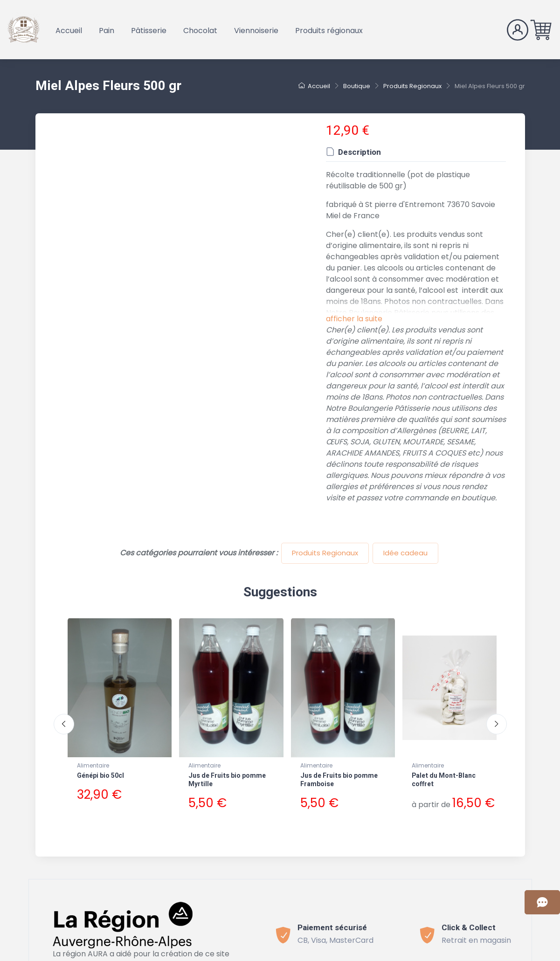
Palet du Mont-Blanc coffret (444, 780)
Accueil (69, 31)
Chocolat (200, 31)
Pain (107, 31)
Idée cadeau (405, 553)
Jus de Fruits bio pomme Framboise (339, 780)
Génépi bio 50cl (100, 776)
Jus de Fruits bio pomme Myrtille (227, 780)
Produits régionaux (329, 31)
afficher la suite (354, 319)
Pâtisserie (149, 31)
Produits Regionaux (325, 553)
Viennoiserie (256, 31)
